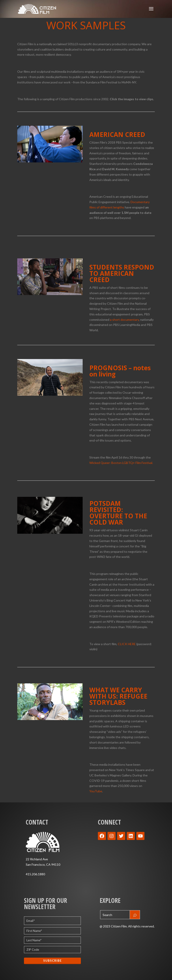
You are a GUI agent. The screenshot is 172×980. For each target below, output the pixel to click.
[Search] (135, 915)
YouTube (96, 791)
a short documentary (124, 320)
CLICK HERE (127, 644)
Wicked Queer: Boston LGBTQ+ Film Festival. (121, 463)
